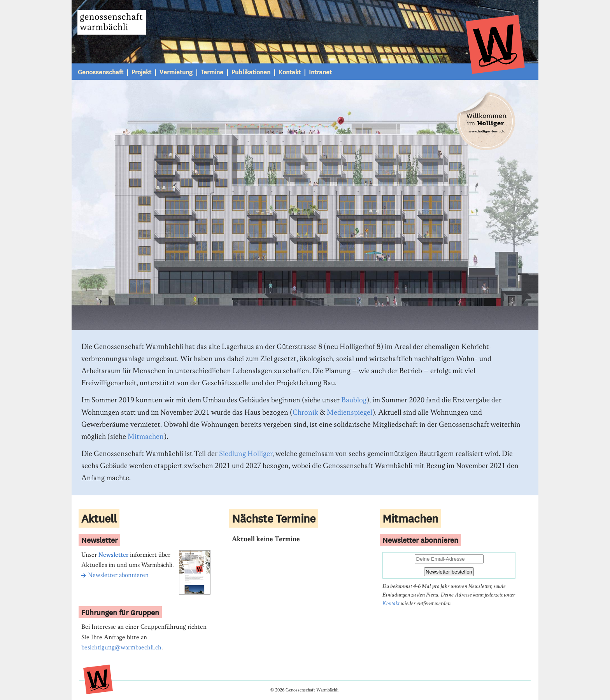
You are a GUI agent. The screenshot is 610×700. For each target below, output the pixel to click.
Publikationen (251, 72)
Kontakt (290, 72)
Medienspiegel (350, 413)
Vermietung (176, 72)
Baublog (354, 400)
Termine (212, 72)
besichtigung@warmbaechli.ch (121, 648)
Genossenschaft (101, 72)
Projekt (141, 72)
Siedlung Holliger (246, 454)
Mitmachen (146, 437)
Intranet (320, 72)
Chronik (305, 413)
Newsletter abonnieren (115, 575)
